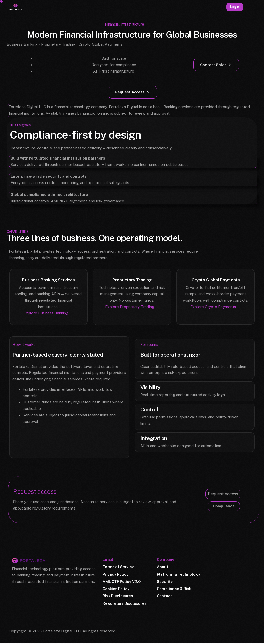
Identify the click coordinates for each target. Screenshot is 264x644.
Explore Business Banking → (48, 313)
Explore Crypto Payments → (216, 307)
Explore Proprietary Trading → (132, 307)
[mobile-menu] (252, 7)
